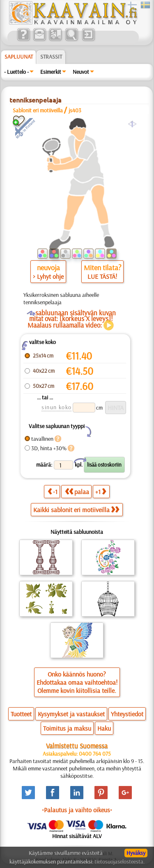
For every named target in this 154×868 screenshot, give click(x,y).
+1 (101, 491)
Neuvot (81, 72)
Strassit (51, 57)
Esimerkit (51, 72)
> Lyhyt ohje (48, 276)
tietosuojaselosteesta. (120, 861)
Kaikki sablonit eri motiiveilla (76, 510)
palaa (77, 491)
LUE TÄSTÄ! (102, 276)
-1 (53, 491)
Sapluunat (19, 57)
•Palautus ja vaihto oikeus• (77, 810)
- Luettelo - (16, 72)
